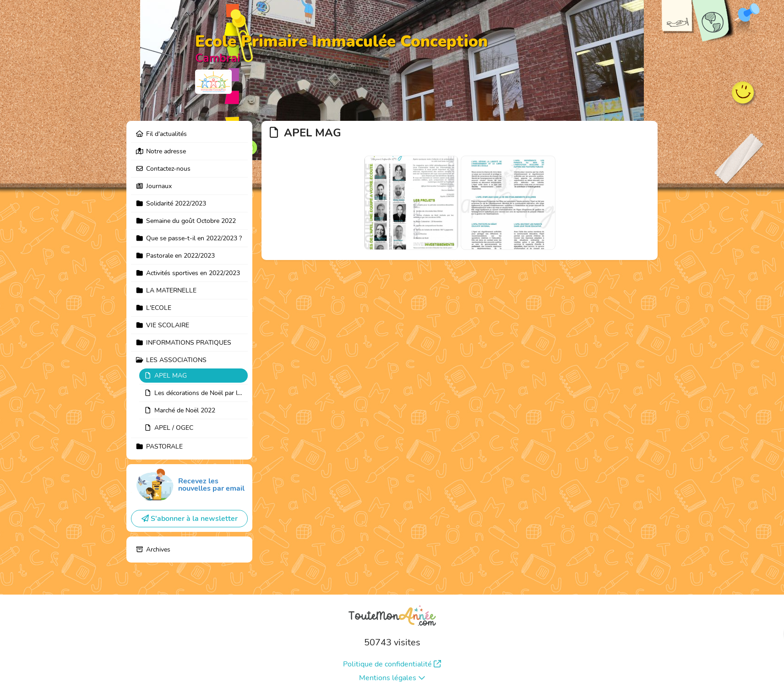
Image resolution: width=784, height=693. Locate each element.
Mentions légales (392, 678)
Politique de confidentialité (392, 664)
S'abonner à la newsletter (190, 519)
